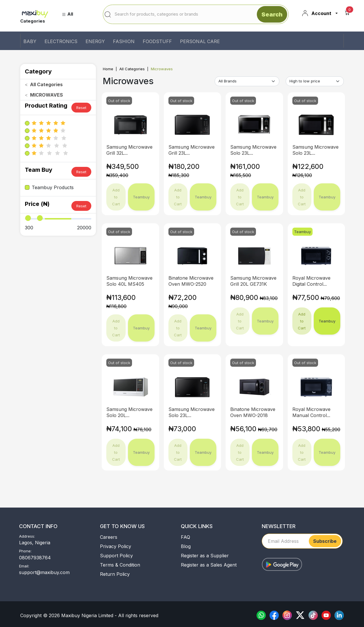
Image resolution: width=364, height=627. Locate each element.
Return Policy (115, 574)
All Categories (132, 69)
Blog (186, 546)
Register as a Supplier (205, 556)
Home (108, 69)
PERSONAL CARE (200, 41)
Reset (81, 108)
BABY (30, 41)
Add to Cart (302, 321)
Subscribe (325, 541)
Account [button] (316, 13)
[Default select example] (247, 81)
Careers (109, 537)
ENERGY (95, 41)
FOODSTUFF (157, 41)
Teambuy (327, 321)
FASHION (124, 41)
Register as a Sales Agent (209, 565)
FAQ (185, 537)
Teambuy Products (53, 187)
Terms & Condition (120, 565)
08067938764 (35, 558)
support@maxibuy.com (44, 572)
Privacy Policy (116, 546)
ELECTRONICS (61, 41)
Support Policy (116, 556)
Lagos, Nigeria (35, 543)
